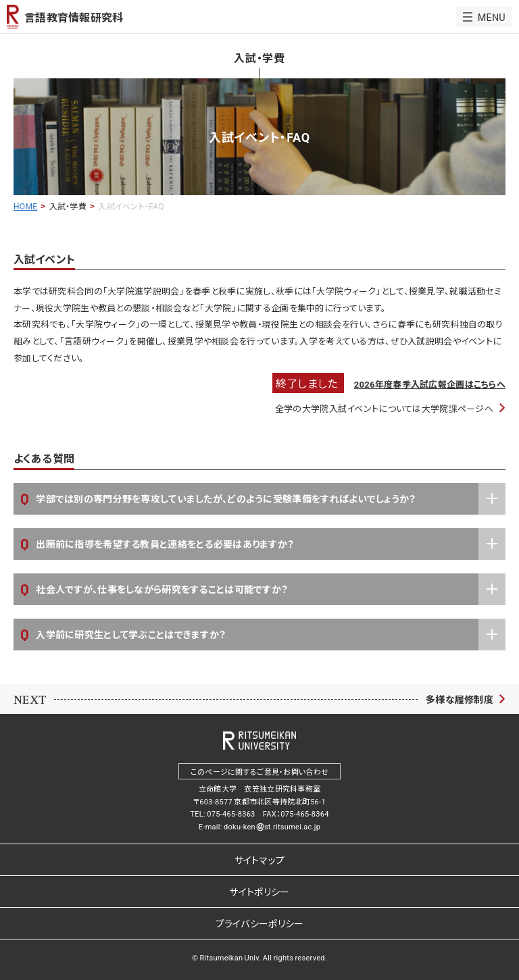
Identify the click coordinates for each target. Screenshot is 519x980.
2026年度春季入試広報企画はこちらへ (430, 384)
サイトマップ (260, 860)
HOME (25, 206)
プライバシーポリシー (260, 923)
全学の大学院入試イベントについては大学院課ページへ (384, 408)
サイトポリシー (259, 892)
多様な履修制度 (460, 699)
